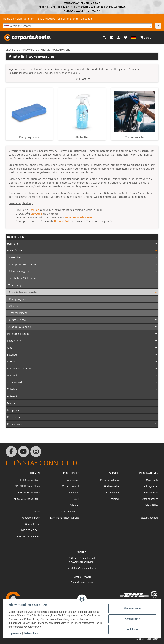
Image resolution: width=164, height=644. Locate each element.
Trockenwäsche (135, 137)
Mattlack (12, 375)
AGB (77, 499)
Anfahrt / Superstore (82, 582)
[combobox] (78, 26)
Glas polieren (32, 524)
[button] (104, 38)
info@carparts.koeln (85, 569)
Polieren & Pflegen (18, 334)
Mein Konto (152, 480)
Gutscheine (14, 417)
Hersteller (13, 244)
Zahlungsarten (150, 486)
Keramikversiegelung (20, 368)
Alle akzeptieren (132, 608)
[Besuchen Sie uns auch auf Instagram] (36, 452)
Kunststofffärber (31, 518)
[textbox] (78, 26)
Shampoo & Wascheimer (23, 264)
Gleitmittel (82, 137)
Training (114, 499)
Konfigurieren (132, 619)
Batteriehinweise (70, 512)
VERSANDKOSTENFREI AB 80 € (82, 3)
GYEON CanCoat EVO (28, 537)
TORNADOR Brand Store (26, 486)
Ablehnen (132, 629)
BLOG (37, 512)
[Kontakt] (112, 38)
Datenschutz (31, 633)
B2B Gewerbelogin (109, 480)
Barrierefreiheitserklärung (64, 518)
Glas (10, 348)
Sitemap (75, 505)
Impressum (15, 633)
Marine (11, 403)
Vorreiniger (15, 257)
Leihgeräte (13, 410)
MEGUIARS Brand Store (27, 499)
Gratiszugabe (15, 424)
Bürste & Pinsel (17, 320)
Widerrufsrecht (71, 486)
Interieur (12, 362)
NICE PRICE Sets (30, 530)
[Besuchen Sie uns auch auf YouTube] (24, 452)
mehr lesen (81, 79)
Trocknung (15, 285)
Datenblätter (151, 505)
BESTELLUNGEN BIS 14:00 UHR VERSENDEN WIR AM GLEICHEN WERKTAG (82, 7)
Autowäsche (14, 250)
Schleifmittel (15, 382)
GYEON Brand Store (29, 493)
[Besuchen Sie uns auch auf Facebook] (11, 452)
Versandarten (151, 493)
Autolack (12, 396)
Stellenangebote (149, 518)
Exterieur (13, 355)
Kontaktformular (82, 577)
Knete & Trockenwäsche (23, 292)
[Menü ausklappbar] (158, 36)
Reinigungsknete (29, 137)
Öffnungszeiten (150, 499)
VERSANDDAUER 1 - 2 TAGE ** (82, 11)
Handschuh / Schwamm (22, 278)
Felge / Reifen (15, 341)
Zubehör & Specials (20, 327)
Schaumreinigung (19, 271)
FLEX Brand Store (30, 480)
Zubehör (12, 389)
